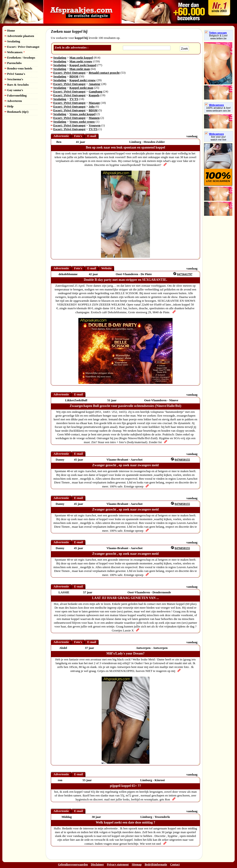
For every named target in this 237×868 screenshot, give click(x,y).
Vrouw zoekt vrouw (82, 122)
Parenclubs (13, 63)
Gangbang (96, 91)
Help (9, 106)
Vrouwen (95, 125)
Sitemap (137, 864)
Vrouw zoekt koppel (82, 114)
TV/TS (74, 99)
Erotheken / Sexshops (20, 58)
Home (10, 30)
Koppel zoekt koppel (83, 65)
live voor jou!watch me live (219, 138)
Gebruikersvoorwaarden (73, 864)
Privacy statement (118, 864)
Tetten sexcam (216, 33)
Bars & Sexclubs (17, 85)
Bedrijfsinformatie (156, 864)
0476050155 (182, 460)
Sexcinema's (14, 79)
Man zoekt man (80, 69)
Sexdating (12, 41)
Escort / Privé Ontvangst (69, 73)
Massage (94, 103)
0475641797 (185, 274)
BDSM (74, 76)
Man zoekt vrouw (81, 61)
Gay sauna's (14, 90)
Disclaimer (97, 864)
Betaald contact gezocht (104, 73)
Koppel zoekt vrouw (83, 80)
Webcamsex (15, 52)
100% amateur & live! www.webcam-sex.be (219, 109)
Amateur (95, 84)
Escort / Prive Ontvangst (22, 47)
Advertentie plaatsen (19, 36)
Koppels (94, 95)
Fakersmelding (16, 95)
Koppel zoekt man (81, 88)
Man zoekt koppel (81, 58)
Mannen (94, 118)
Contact (175, 864)
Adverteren (13, 101)
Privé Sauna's (15, 74)
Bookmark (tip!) (17, 112)
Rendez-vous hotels (18, 68)
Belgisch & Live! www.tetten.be (218, 37)
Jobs (92, 106)
